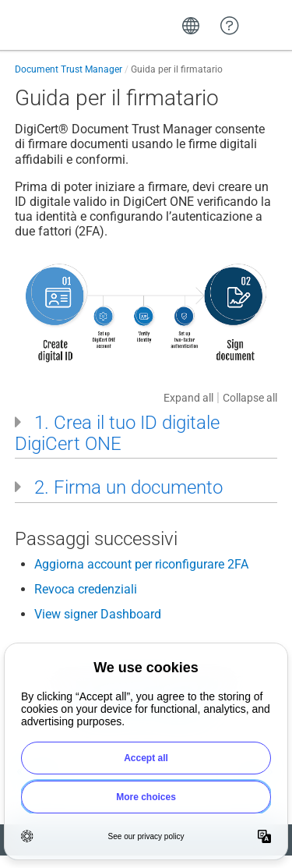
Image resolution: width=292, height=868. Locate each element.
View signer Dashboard (98, 614)
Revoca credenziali (86, 589)
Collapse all (250, 398)
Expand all (188, 398)
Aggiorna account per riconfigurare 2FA (141, 564)
